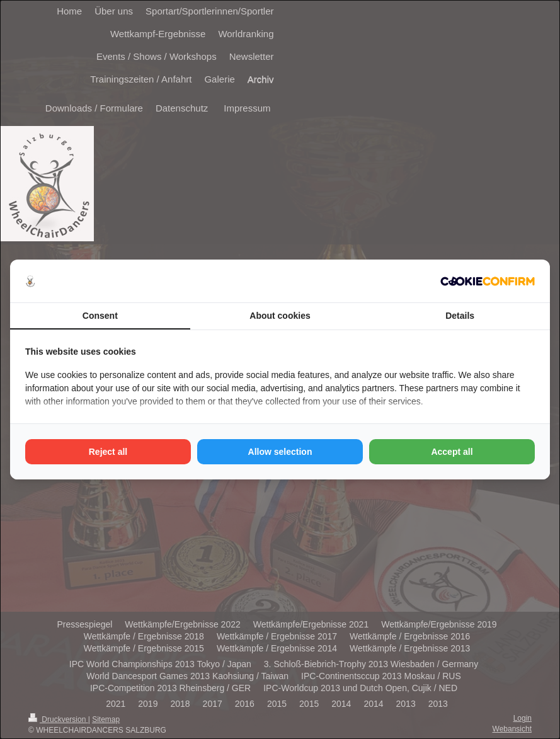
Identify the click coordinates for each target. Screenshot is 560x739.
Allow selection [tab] (280, 452)
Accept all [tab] (452, 452)
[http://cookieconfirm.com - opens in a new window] (488, 281)
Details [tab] (460, 316)
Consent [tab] (100, 316)
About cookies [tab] (280, 316)
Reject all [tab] (108, 452)
